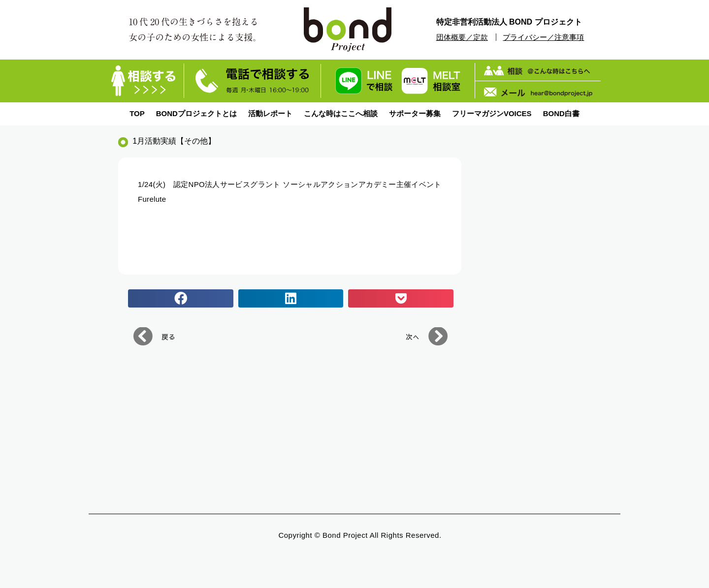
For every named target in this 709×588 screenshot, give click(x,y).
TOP (137, 113)
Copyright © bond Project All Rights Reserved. (360, 535)
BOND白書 (561, 113)
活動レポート (270, 113)
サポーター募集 (415, 113)
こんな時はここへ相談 (341, 113)
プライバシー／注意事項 (543, 37)
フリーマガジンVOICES (492, 113)
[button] (181, 299)
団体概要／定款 (462, 37)
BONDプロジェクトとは (196, 113)
